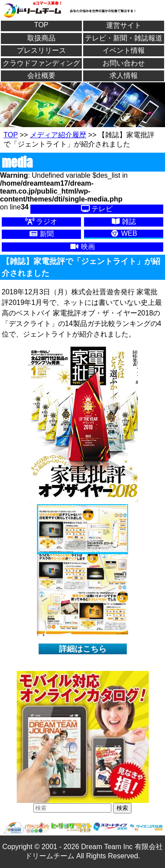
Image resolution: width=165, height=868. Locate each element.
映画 (82, 247)
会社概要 (41, 75)
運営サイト (124, 25)
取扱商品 (41, 38)
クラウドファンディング (41, 63)
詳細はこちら (83, 649)
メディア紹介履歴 (58, 135)
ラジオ (41, 222)
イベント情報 (124, 50)
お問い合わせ (124, 63)
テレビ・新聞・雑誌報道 (124, 38)
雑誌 (124, 222)
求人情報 (124, 75)
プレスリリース (41, 50)
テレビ (97, 209)
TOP (41, 25)
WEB (124, 233)
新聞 (41, 234)
